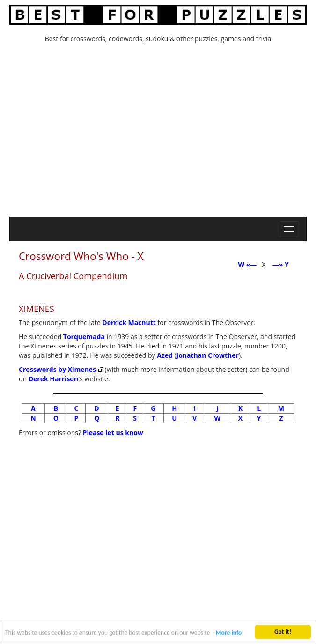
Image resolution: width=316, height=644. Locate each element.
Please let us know (113, 433)
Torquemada (84, 337)
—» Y (282, 264)
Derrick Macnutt (129, 322)
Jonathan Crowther (208, 355)
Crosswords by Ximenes (57, 369)
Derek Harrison (54, 379)
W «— (247, 264)
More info (229, 634)
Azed (165, 355)
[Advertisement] (158, 133)
